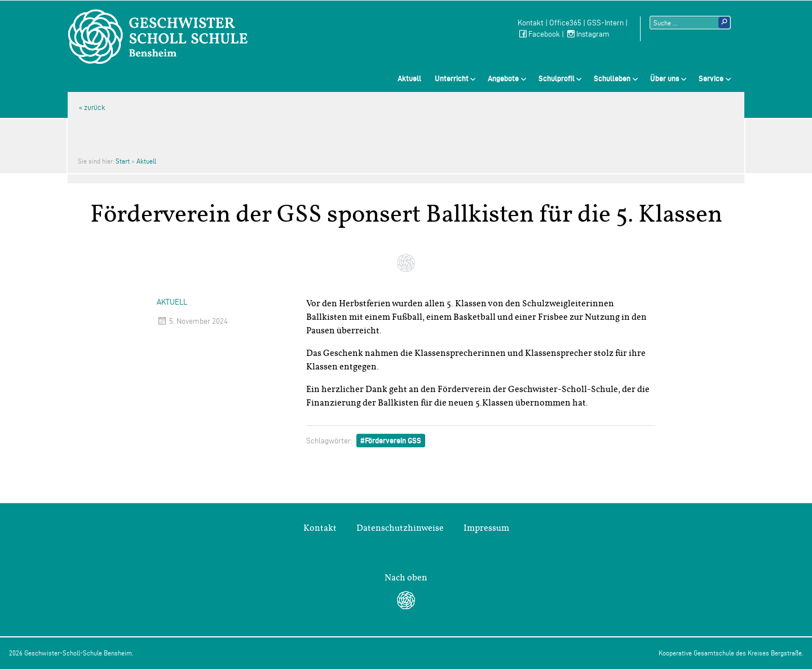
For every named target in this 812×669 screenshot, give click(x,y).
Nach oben (406, 578)
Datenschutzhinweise (400, 528)
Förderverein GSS (393, 441)
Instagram (588, 34)
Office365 (565, 23)
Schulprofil (557, 78)
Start (123, 161)
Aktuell (409, 78)
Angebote (503, 78)
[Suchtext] (690, 23)
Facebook (539, 34)
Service (711, 78)
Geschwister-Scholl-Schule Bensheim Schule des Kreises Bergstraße (158, 37)
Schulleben (612, 78)
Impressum (486, 528)
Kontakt (531, 23)
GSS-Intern (605, 23)
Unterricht (452, 78)
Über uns (665, 78)
